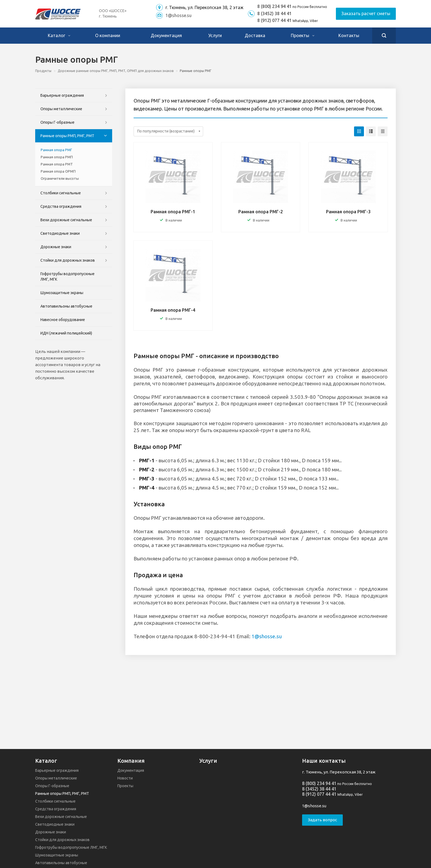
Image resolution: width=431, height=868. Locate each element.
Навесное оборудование (63, 320)
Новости (125, 778)
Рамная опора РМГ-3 (348, 212)
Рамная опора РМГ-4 (173, 310)
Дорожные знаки (56, 247)
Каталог (59, 35)
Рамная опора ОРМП (58, 171)
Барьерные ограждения (62, 95)
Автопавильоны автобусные (66, 306)
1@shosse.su (179, 15)
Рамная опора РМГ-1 (173, 212)
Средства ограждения (61, 206)
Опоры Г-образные (57, 122)
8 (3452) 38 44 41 (274, 13)
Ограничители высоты (60, 178)
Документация (166, 35)
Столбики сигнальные (61, 193)
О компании (108, 35)
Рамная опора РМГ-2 (261, 212)
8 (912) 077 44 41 (274, 20)
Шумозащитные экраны (62, 293)
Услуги (215, 35)
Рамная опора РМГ (56, 150)
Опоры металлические (61, 109)
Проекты (303, 35)
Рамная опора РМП (57, 157)
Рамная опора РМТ (57, 164)
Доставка (255, 35)
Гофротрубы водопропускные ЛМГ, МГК (67, 277)
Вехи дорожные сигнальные (66, 220)
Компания (131, 761)
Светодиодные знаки (60, 233)
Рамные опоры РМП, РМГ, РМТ (67, 136)
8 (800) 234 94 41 (274, 6)
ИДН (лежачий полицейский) (66, 333)
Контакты (349, 35)
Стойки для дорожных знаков (68, 260)
